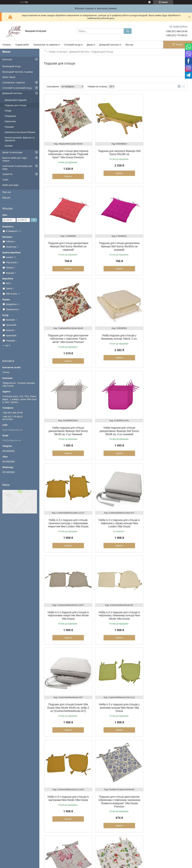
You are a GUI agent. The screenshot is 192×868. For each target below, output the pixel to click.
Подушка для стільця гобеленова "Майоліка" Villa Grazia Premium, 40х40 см (116, 694)
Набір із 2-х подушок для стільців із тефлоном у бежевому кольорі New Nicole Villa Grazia (164, 421)
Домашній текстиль (109, 45)
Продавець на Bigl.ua (96, 862)
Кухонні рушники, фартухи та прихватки (20, 139)
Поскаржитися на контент (103, 865)
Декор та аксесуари (12, 152)
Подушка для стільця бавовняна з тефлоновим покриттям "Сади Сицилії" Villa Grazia (164, 601)
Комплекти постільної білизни (20, 132)
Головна (7, 45)
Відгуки (6, 198)
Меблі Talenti (9, 77)
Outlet (5, 180)
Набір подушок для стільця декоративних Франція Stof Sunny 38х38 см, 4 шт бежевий (67, 331)
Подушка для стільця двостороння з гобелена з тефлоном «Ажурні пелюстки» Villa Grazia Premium (67, 787)
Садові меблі (22, 45)
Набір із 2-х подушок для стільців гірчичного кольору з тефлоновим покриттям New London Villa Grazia (164, 331)
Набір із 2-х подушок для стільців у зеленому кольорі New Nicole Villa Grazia (116, 511)
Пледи (8, 111)
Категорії (7, 59)
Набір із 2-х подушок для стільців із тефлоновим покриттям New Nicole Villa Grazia (116, 421)
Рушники (9, 127)
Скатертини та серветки (46, 45)
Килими (9, 146)
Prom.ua (111, 859)
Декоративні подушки (16, 100)
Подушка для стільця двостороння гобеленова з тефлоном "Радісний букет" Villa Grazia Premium (67, 152)
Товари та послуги (58, 52)
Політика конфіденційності (128, 865)
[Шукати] (128, 31)
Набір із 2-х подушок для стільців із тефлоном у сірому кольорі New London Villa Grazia (67, 421)
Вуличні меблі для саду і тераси (15, 159)
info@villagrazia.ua (12, 440)
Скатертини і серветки (14, 83)
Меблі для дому (10, 185)
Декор (90, 45)
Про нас (129, 45)
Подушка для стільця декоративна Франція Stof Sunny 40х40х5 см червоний (164, 152)
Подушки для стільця (16, 105)
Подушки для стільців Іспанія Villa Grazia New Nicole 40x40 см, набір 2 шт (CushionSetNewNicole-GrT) (67, 511)
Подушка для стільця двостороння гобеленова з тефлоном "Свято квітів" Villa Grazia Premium (116, 242)
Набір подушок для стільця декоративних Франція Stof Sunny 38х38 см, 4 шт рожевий (116, 331)
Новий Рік (7, 174)
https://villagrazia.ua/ (12, 430)
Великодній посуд (11, 66)
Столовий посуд (72, 45)
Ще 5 (8, 345)
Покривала (10, 116)
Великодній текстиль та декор (18, 72)
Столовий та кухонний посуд (17, 88)
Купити (67, 174)
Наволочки (10, 121)
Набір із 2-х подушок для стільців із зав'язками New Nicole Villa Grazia (164, 511)
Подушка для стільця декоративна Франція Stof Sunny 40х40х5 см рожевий (67, 242)
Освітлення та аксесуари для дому (17, 167)
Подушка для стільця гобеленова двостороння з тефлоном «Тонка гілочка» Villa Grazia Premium (67, 694)
